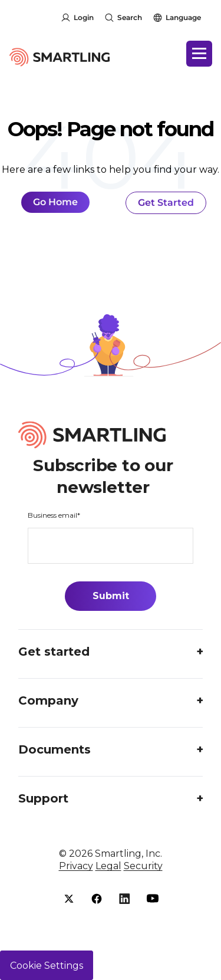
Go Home (55, 202)
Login (84, 17)
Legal (108, 866)
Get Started (166, 203)
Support (43, 798)
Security (143, 866)
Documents (55, 749)
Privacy (76, 866)
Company (48, 701)
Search (130, 17)
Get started (54, 652)
